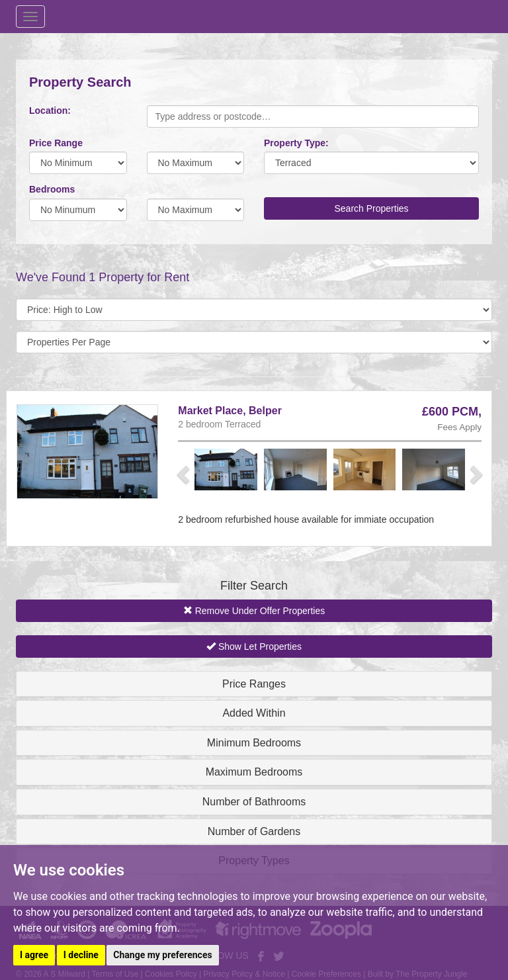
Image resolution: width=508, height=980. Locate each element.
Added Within (254, 713)
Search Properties (371, 208)
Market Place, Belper (230, 411)
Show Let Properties (254, 646)
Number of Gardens (254, 831)
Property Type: (296, 143)
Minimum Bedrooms (254, 743)
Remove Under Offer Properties (254, 611)
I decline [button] (81, 955)
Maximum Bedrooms (254, 772)
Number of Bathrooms (254, 802)
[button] (185, 474)
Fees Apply (459, 427)
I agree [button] (34, 955)
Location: (50, 111)
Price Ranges (254, 684)
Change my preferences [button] (162, 955)
